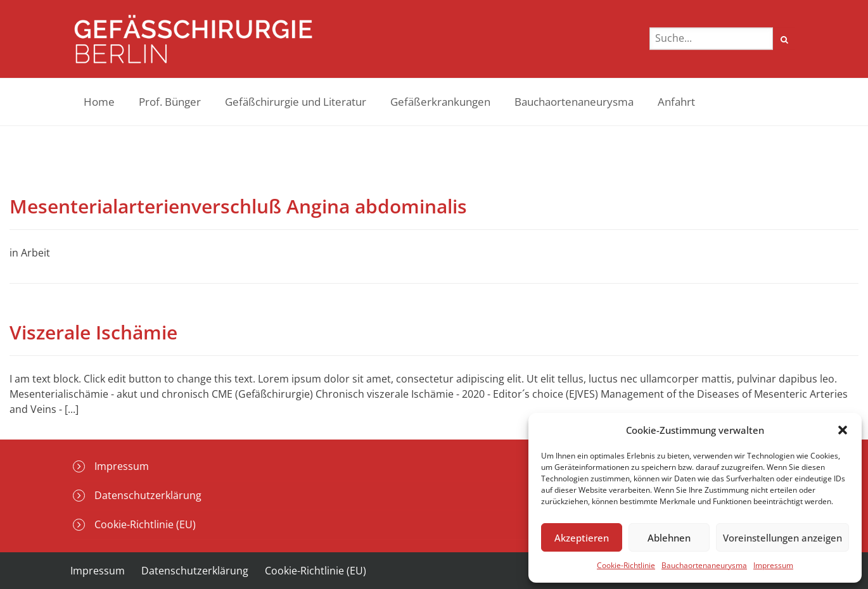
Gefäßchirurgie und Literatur (296, 102)
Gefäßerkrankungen (440, 102)
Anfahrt (676, 102)
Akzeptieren (582, 538)
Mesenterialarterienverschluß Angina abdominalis (238, 206)
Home (99, 102)
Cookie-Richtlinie (626, 565)
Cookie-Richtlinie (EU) (145, 524)
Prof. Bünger (170, 102)
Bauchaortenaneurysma (704, 565)
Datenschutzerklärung (148, 495)
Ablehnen (669, 538)
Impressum (773, 565)
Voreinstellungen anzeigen (782, 538)
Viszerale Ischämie (93, 332)
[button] (843, 430)
